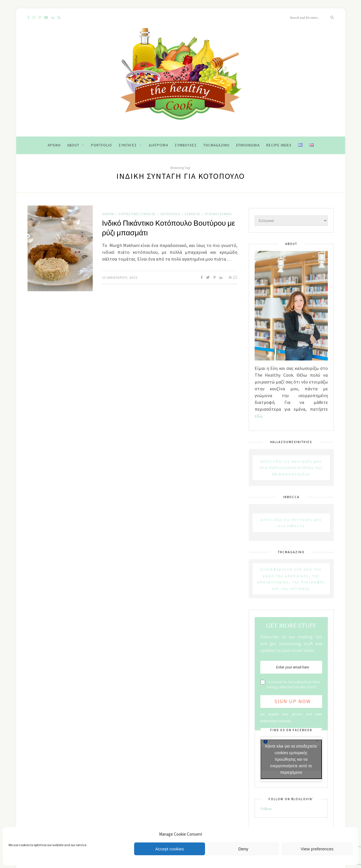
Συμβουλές (186, 145)
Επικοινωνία (248, 145)
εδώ (258, 416)
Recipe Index (279, 145)
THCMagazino (217, 145)
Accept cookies (170, 849)
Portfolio (102, 145)
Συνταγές (128, 145)
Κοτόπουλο (170, 214)
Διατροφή (158, 145)
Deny (243, 849)
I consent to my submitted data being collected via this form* (293, 684)
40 (233, 277)
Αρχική (54, 145)
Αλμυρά (108, 214)
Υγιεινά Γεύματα (218, 214)
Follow (266, 809)
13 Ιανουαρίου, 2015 (120, 277)
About (73, 145)
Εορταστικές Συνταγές (137, 214)
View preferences (317, 849)
